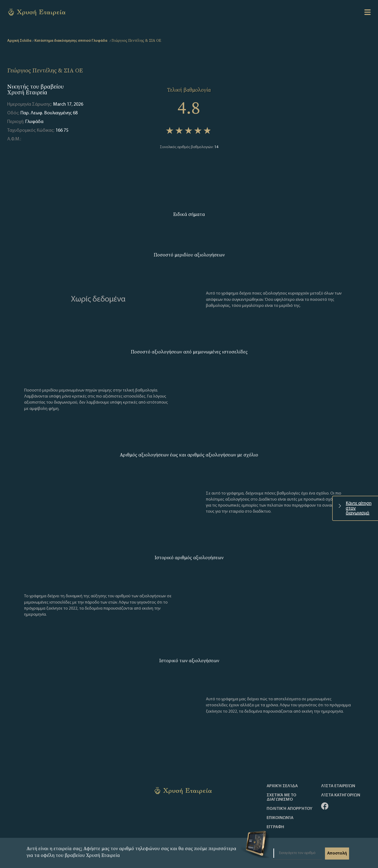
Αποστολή (337, 853)
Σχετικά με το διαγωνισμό (281, 798)
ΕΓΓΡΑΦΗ (275, 827)
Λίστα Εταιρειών (338, 786)
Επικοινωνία (280, 818)
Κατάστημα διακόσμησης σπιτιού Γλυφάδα (71, 41)
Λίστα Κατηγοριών (341, 795)
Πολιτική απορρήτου (290, 809)
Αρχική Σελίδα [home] (19, 41)
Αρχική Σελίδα (282, 786)
